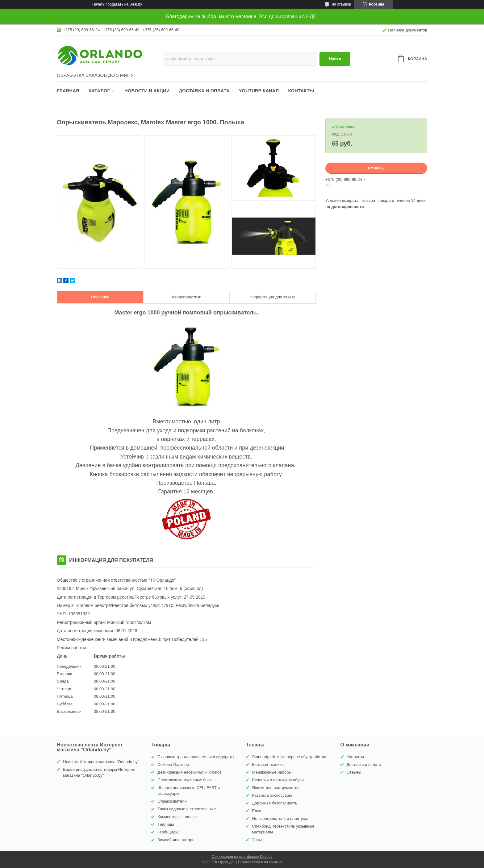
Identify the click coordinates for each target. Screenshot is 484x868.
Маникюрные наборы (272, 772)
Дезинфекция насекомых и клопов (190, 772)
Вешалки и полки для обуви (278, 780)
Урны (257, 840)
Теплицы (166, 824)
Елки (256, 811)
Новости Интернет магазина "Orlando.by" (101, 762)
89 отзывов (341, 4)
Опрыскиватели (172, 801)
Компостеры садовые (177, 817)
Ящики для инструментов (275, 788)
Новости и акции (147, 91)
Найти (335, 59)
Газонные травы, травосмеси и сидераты (196, 757)
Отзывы (354, 772)
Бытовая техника (268, 764)
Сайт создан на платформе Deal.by (242, 857)
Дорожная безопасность (274, 803)
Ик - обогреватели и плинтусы (280, 818)
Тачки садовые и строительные (187, 809)
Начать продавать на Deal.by (117, 4)
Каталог (99, 91)
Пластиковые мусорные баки (184, 780)
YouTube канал (259, 91)
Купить (376, 168)
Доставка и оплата (204, 91)
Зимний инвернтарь (176, 840)
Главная (68, 91)
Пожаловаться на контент (260, 862)
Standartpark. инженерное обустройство (289, 757)
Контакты (301, 91)
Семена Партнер (173, 764)
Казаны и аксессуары (272, 795)
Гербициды (168, 832)
